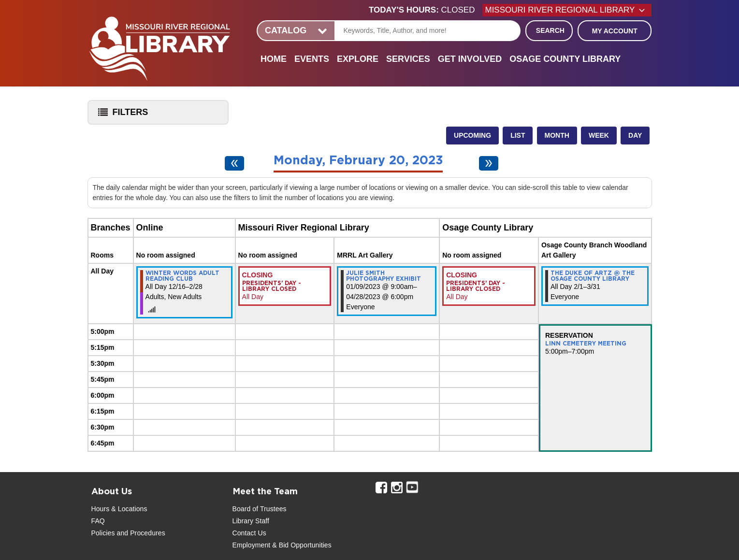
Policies (103, 533)
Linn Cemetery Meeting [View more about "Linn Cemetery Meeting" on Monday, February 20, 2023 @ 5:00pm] (586, 344)
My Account (615, 31)
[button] (426, 10)
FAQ (98, 521)
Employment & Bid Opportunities (282, 545)
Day (635, 135)
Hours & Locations (119, 509)
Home (274, 59)
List (518, 135)
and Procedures (140, 533)
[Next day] (489, 163)
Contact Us (249, 533)
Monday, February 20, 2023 (358, 161)
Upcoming (472, 135)
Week (599, 135)
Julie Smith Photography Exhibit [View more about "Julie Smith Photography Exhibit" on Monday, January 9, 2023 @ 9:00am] (384, 276)
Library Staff (251, 521)
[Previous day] (234, 163)
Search (550, 30)
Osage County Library (565, 59)
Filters (121, 115)
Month (557, 135)
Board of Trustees (260, 509)
